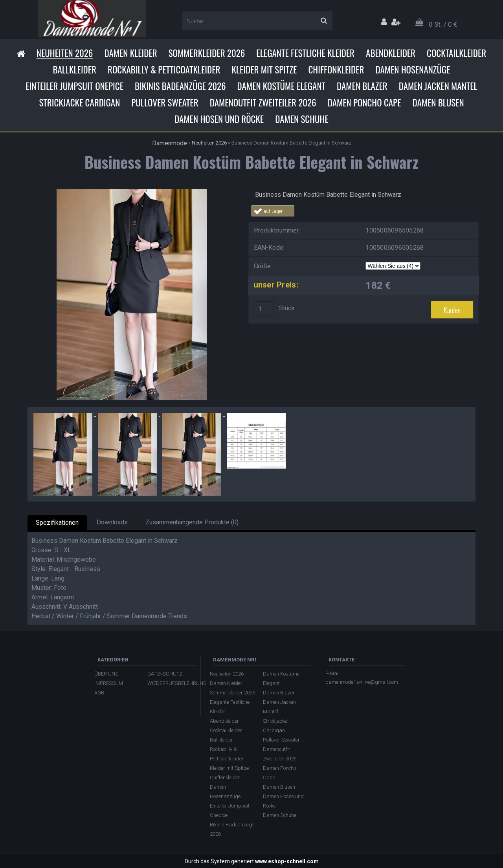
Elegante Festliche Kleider (305, 53)
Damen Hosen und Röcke (219, 119)
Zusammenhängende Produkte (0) (192, 522)
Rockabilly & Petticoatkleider (164, 70)
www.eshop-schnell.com (287, 861)
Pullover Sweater (165, 103)
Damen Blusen (438, 103)
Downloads (112, 522)
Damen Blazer (362, 86)
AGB (99, 693)
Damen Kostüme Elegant (281, 86)
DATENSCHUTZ (165, 674)
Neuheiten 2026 (65, 53)
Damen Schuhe (302, 119)
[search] (324, 21)
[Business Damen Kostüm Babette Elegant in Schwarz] (132, 192)
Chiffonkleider (336, 70)
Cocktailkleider (456, 53)
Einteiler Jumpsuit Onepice (74, 86)
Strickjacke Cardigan (79, 103)
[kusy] (264, 308)
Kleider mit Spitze (264, 70)
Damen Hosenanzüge (413, 70)
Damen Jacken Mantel (438, 86)
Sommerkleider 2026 (207, 53)
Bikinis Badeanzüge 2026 (180, 86)
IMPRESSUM (109, 683)
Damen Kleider (130, 53)
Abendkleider (391, 53)
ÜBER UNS (106, 674)
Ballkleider (74, 70)
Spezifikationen (57, 523)
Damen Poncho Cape (364, 103)
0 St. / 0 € (443, 24)
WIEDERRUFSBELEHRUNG (170, 683)
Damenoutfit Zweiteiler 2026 (263, 103)
